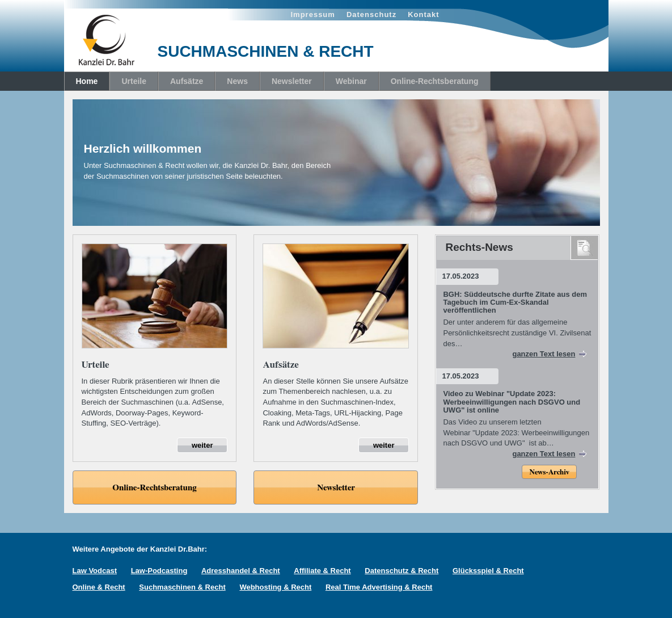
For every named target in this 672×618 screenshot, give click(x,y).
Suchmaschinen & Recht (182, 587)
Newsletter (292, 81)
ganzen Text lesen (544, 354)
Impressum (313, 14)
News (237, 81)
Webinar (351, 81)
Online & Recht (99, 587)
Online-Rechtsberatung (435, 81)
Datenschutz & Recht (401, 571)
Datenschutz (371, 14)
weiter (202, 445)
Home (87, 81)
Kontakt (423, 14)
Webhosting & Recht (275, 587)
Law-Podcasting (159, 571)
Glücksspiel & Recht (488, 571)
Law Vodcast (95, 571)
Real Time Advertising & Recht (379, 587)
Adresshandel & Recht (241, 571)
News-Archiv (549, 472)
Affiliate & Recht (322, 571)
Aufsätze (187, 81)
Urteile (134, 81)
